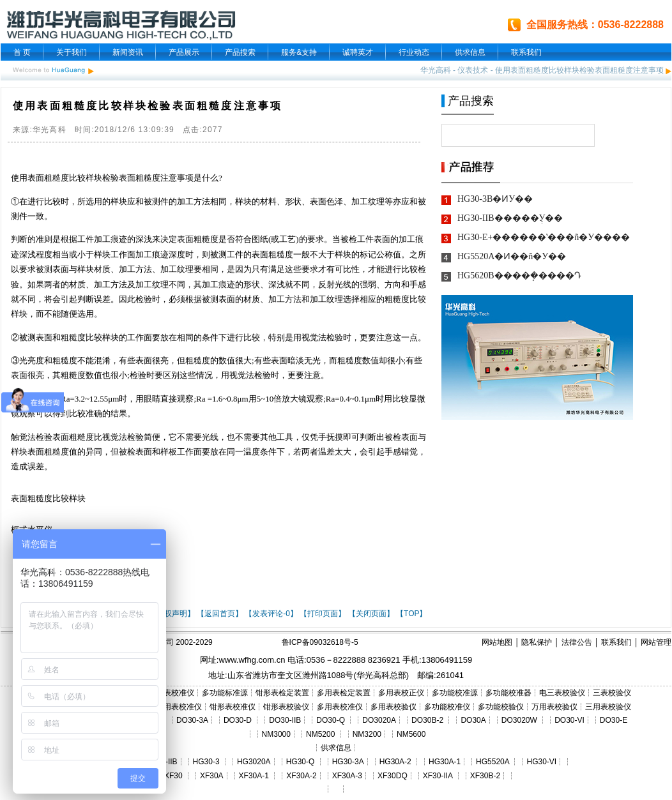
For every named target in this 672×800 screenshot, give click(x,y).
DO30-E (614, 720)
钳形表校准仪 (233, 707)
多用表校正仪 (401, 693)
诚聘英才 (358, 52)
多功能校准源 (455, 693)
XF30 (173, 776)
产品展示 (184, 52)
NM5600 (411, 734)
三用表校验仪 (608, 707)
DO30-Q (331, 720)
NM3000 (276, 734)
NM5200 (320, 734)
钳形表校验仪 (286, 707)
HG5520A (493, 762)
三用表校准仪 (179, 707)
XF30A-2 (301, 776)
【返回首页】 (220, 614)
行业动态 (414, 52)
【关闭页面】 (371, 614)
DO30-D (238, 720)
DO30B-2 (427, 720)
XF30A (212, 776)
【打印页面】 (323, 614)
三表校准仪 (175, 693)
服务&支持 (299, 52)
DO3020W (519, 720)
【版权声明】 (172, 614)
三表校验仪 (612, 693)
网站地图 (497, 642)
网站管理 (656, 642)
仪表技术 (473, 70)
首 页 (22, 52)
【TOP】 (411, 614)
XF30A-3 (347, 776)
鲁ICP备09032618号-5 (320, 642)
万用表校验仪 (554, 707)
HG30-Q (301, 762)
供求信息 (470, 52)
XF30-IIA (438, 776)
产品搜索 (240, 52)
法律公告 (577, 642)
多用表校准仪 (340, 707)
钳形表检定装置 (282, 693)
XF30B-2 (485, 776)
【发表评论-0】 (271, 614)
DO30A (473, 720)
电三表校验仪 (562, 693)
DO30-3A (192, 720)
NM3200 (367, 734)
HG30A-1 (445, 762)
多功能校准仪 (447, 707)
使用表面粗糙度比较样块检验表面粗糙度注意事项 (579, 70)
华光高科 (436, 70)
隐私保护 (537, 642)
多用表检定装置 (344, 693)
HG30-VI (541, 762)
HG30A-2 (395, 762)
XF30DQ (393, 776)
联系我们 (526, 52)
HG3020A (254, 762)
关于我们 (72, 52)
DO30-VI (569, 720)
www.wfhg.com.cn (252, 660)
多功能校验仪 (501, 707)
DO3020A (379, 720)
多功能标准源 (225, 693)
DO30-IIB (285, 720)
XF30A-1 (254, 776)
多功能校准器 (508, 693)
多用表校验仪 (393, 707)
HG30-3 (206, 762)
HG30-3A (348, 762)
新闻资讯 (128, 52)
